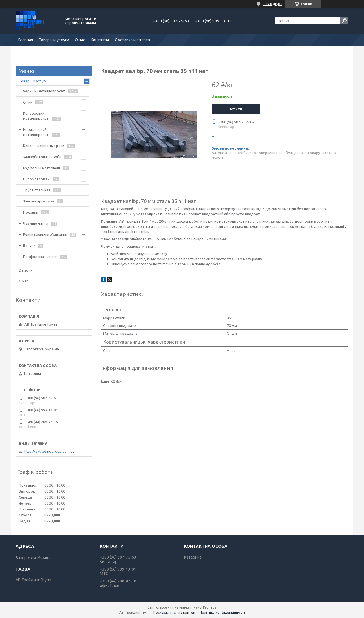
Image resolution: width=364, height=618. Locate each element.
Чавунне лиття (36, 223)
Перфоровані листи (40, 257)
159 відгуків (273, 4)
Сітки (28, 102)
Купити (236, 109)
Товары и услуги (54, 40)
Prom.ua (210, 607)
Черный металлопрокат (44, 91)
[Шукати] (344, 21)
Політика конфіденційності (222, 612)
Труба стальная (37, 190)
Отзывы (26, 270)
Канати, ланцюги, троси (44, 146)
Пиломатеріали (36, 179)
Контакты (100, 40)
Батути (29, 245)
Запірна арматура (39, 201)
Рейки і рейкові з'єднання (45, 234)
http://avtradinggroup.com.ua (49, 451)
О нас (80, 40)
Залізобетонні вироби (42, 157)
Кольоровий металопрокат (36, 116)
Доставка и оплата (132, 40)
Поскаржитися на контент (175, 612)
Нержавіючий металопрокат (36, 132)
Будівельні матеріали (42, 168)
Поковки (31, 212)
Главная (26, 40)
